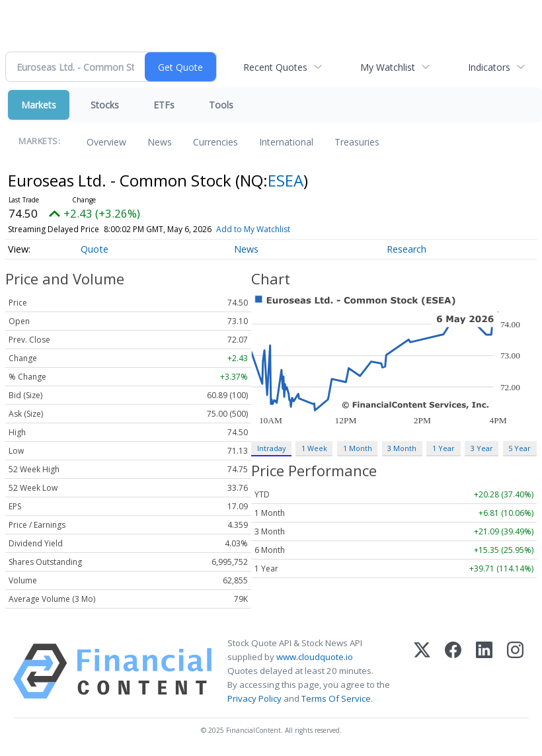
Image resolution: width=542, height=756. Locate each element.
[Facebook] (453, 671)
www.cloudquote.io (315, 657)
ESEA (286, 180)
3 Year (482, 448)
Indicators (489, 67)
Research (406, 249)
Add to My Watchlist (253, 229)
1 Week (314, 448)
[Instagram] (515, 671)
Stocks (105, 105)
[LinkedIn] (484, 671)
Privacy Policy (254, 698)
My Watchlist (388, 67)
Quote (95, 249)
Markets (39, 105)
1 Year (444, 448)
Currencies (215, 142)
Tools (221, 105)
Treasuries (357, 142)
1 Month (358, 448)
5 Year (520, 448)
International (286, 142)
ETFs (164, 105)
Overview (106, 142)
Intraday (271, 448)
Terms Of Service (336, 698)
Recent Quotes (275, 67)
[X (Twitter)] (422, 671)
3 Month (402, 448)
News (160, 142)
